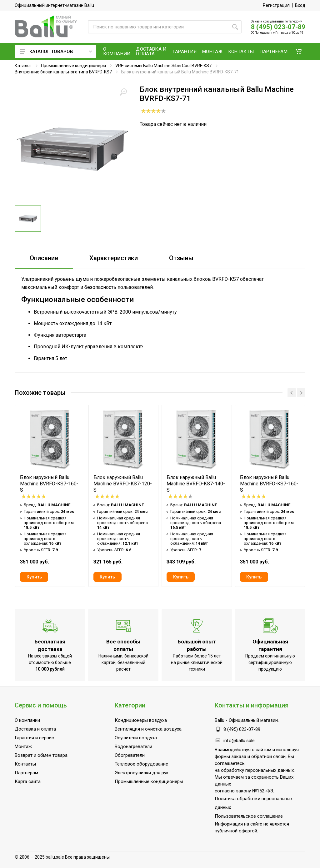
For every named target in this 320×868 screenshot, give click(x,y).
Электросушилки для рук (142, 773)
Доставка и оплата (35, 729)
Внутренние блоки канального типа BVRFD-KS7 (63, 72)
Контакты (25, 764)
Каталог (23, 66)
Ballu (220, 720)
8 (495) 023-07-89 (278, 27)
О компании (27, 720)
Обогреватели (130, 755)
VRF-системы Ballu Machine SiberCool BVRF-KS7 (163, 66)
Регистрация (276, 5)
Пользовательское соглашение (249, 816)
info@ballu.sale (239, 741)
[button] (298, 52)
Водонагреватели (133, 746)
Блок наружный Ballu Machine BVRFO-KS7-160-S (49, 484)
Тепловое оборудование (141, 764)
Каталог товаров (56, 52)
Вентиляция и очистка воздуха (148, 729)
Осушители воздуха (136, 738)
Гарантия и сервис (34, 738)
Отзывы (181, 258)
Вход (300, 5)
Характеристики (114, 258)
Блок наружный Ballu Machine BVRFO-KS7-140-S (196, 484)
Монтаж (23, 746)
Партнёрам (26, 773)
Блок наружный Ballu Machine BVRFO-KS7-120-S (123, 484)
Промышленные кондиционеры (73, 66)
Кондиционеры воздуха (141, 720)
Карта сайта (28, 781)
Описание (44, 258)
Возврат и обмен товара (41, 755)
